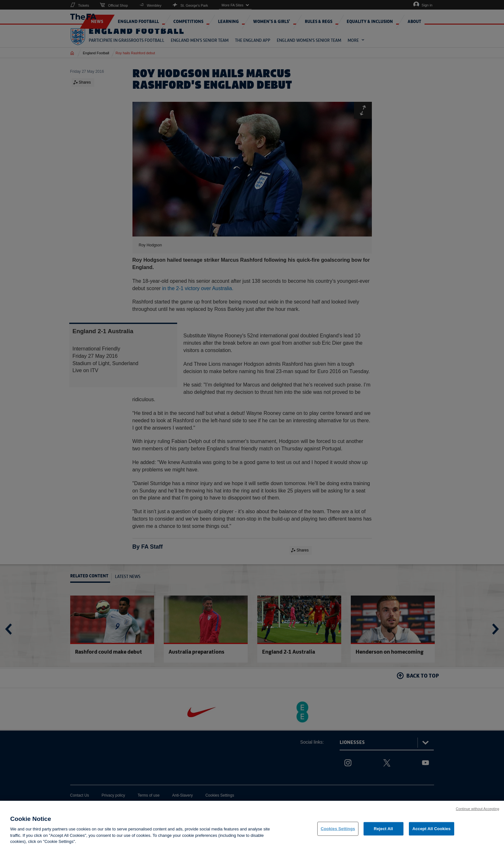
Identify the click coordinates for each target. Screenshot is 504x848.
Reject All (383, 833)
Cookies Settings (338, 833)
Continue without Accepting (478, 813)
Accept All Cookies (432, 833)
